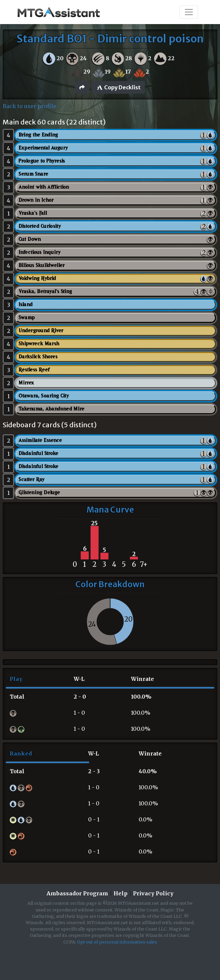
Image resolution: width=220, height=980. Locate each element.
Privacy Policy (153, 893)
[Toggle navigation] (189, 12)
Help (121, 893)
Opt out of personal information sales (117, 942)
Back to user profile (29, 106)
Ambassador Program (77, 893)
